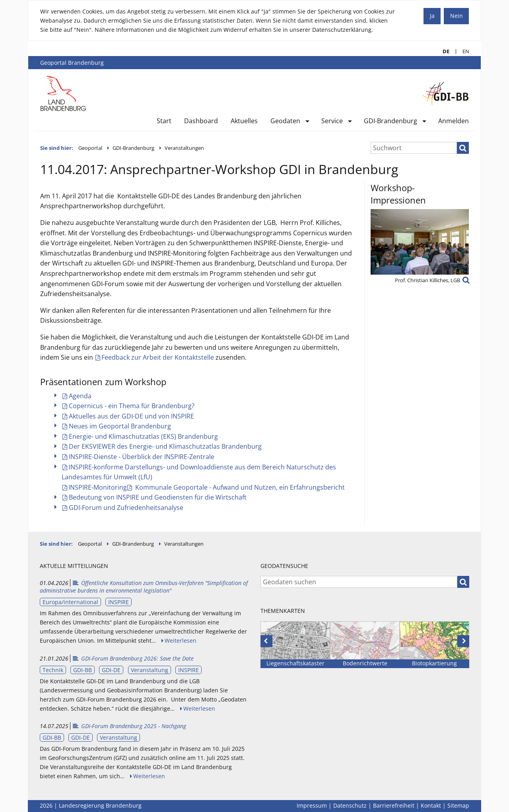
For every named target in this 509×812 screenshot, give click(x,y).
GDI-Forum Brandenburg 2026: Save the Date (133, 658)
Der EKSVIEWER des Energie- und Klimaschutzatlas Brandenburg (165, 446)
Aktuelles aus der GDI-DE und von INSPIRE (131, 416)
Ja (432, 16)
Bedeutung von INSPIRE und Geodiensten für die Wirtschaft (158, 497)
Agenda (80, 396)
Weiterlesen (181, 640)
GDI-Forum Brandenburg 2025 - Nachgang (129, 726)
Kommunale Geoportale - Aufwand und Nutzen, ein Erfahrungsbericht (239, 487)
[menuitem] (164, 123)
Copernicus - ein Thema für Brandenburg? (132, 406)
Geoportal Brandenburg (72, 63)
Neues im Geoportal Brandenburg (120, 426)
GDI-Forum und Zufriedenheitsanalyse (126, 508)
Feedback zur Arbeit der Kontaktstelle (158, 357)
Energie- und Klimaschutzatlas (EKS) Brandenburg (143, 436)
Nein (457, 16)
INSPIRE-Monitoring (98, 487)
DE (443, 51)
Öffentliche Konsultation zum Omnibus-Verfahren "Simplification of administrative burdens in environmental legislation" (144, 587)
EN (463, 51)
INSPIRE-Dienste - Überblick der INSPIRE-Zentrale (142, 457)
